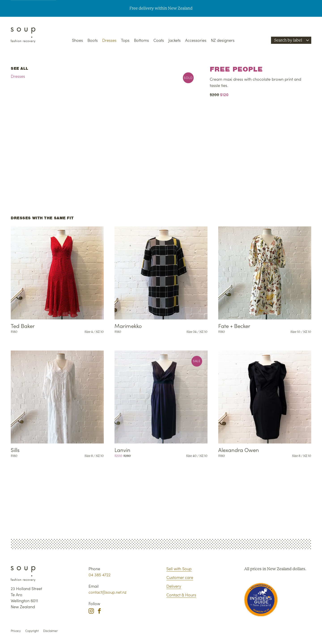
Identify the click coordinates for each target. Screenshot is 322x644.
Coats (159, 40)
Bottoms (141, 40)
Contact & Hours (181, 595)
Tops (125, 40)
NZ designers (223, 40)
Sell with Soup (179, 569)
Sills (15, 450)
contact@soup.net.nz (108, 592)
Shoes (77, 40)
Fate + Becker (234, 326)
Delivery (174, 586)
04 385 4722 (100, 575)
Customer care (180, 577)
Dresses (109, 40)
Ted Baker (23, 326)
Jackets (175, 40)
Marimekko (128, 326)
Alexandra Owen (239, 450)
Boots (93, 40)
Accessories (196, 40)
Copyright (32, 631)
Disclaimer (50, 631)
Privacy (16, 631)
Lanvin (122, 450)
